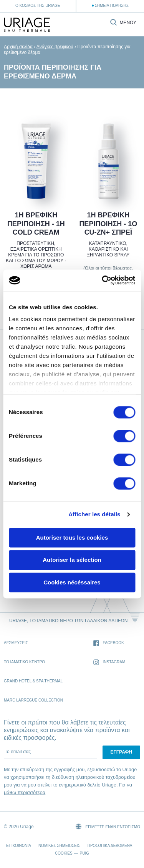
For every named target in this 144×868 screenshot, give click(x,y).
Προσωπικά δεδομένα (110, 846)
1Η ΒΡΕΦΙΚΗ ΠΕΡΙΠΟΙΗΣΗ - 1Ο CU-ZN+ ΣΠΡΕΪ (108, 224)
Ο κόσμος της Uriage (38, 6)
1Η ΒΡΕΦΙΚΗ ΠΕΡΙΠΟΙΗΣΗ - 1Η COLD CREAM (36, 224)
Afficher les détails (94, 514)
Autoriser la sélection (72, 560)
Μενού (128, 23)
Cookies (64, 853)
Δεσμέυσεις (16, 643)
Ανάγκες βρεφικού (55, 47)
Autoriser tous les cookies (72, 538)
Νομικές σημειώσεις (59, 846)
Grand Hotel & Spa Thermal (33, 681)
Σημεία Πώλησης (112, 6)
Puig (84, 853)
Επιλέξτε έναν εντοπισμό (108, 826)
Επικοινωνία (19, 846)
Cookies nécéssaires (72, 582)
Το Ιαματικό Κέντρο (24, 662)
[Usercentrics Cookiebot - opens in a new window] (103, 280)
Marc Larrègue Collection (33, 700)
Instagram (109, 662)
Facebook (109, 643)
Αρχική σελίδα (18, 47)
